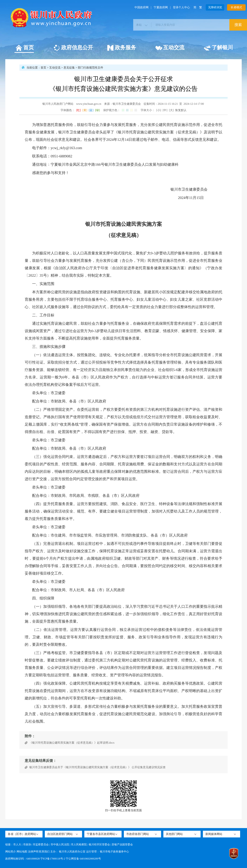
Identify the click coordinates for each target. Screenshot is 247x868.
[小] (159, 110)
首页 (25, 48)
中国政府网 (141, 7)
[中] (165, 110)
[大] (171, 110)
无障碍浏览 (215, 7)
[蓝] (91, 110)
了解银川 (218, 48)
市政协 (27, 845)
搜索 (238, 25)
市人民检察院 (79, 845)
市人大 (17, 845)
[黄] (85, 110)
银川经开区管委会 (99, 845)
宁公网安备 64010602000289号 (83, 859)
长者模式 (236, 7)
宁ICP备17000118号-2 (53, 859)
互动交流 (170, 48)
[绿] (97, 110)
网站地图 (22, 852)
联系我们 (44, 852)
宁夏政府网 (161, 7)
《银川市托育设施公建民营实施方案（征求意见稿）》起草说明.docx (72, 743)
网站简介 (11, 852)
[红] (79, 110)
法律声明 (33, 852)
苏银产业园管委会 (122, 845)
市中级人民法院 (60, 845)
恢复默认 (181, 110)
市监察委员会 (41, 845)
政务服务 (121, 48)
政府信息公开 (73, 48)
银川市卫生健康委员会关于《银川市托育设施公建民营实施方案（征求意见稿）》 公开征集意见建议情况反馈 (97, 767)
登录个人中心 (181, 7)
